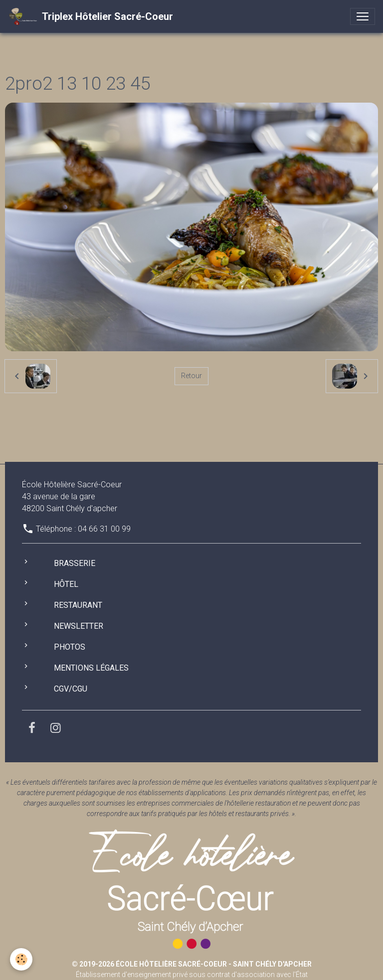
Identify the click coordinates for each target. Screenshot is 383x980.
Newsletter (79, 626)
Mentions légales (91, 668)
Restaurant (78, 605)
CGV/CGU (71, 689)
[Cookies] (21, 959)
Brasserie (75, 563)
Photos (70, 647)
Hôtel (66, 584)
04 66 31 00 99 (104, 529)
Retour (191, 376)
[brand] (91, 16)
